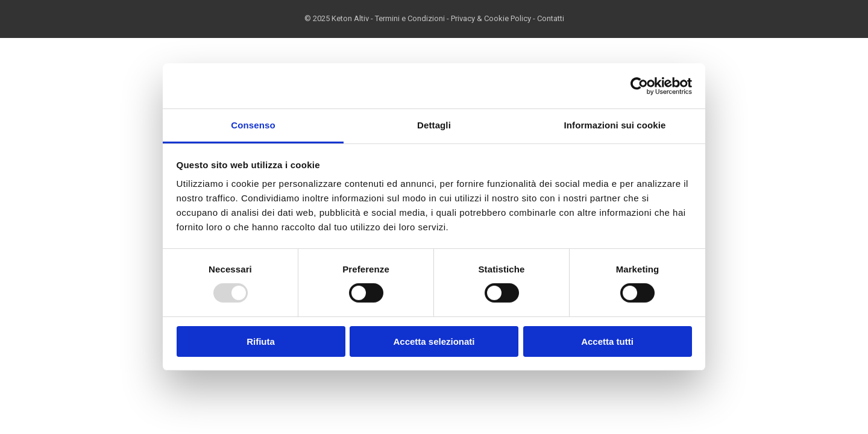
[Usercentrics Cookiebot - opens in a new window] (639, 86)
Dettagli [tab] (434, 125)
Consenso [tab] (253, 125)
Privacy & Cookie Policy (491, 18)
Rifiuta (261, 341)
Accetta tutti (607, 341)
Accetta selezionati (434, 341)
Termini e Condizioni (410, 18)
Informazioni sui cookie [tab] (615, 125)
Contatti (551, 18)
